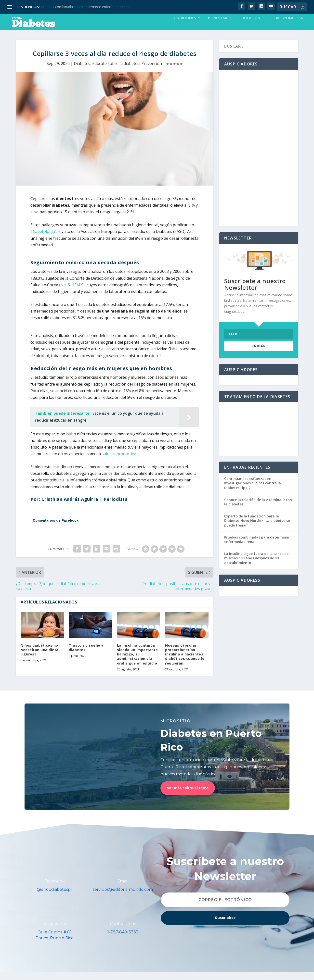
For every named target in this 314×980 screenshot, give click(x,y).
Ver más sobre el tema (188, 796)
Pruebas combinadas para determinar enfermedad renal (86, 7)
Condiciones (184, 26)
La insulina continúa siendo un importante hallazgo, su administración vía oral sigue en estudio (137, 663)
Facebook (55, 889)
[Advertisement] (259, 156)
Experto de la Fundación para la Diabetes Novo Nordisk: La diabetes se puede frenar (257, 529)
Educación (250, 26)
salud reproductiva (119, 462)
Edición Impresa (288, 26)
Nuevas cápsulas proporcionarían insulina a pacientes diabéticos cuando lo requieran (185, 663)
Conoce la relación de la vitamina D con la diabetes (258, 510)
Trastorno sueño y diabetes (86, 656)
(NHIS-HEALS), (72, 293)
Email (123, 889)
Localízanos (55, 932)
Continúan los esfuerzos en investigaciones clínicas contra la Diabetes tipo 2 (253, 491)
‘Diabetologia (43, 240)
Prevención (152, 72)
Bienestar (218, 26)
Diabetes (82, 72)
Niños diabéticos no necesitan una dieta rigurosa (40, 658)
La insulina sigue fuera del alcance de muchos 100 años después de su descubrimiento (256, 566)
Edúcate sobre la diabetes (116, 72)
